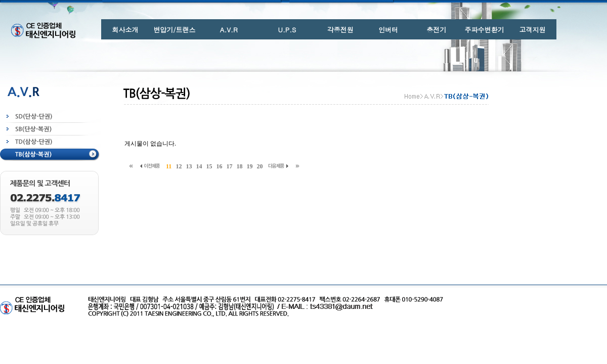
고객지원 (533, 30)
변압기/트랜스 (174, 30)
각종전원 (340, 30)
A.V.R (229, 30)
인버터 (388, 30)
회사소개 (125, 30)
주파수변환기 (485, 30)
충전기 (436, 30)
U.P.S (287, 30)
